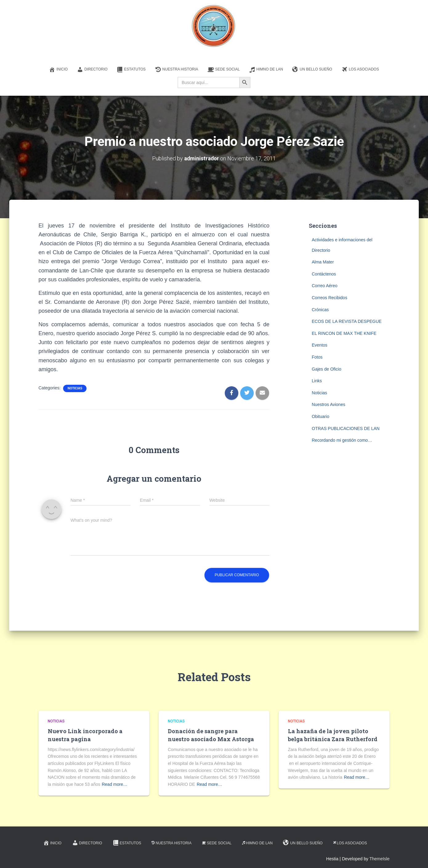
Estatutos (131, 70)
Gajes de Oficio (327, 369)
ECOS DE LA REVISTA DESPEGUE (347, 321)
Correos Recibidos (330, 298)
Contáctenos (324, 274)
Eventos (320, 345)
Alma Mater (323, 262)
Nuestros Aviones (329, 404)
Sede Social (224, 70)
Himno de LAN (266, 70)
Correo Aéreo (325, 286)
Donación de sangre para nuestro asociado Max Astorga (211, 735)
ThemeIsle (380, 859)
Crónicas (320, 310)
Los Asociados (360, 70)
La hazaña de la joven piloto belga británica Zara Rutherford (333, 735)
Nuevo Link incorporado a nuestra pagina (85, 735)
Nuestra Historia (176, 70)
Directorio (92, 70)
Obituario (321, 416)
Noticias (75, 388)
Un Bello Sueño (312, 70)
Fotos (317, 357)
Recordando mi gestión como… (342, 440)
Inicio (58, 70)
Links (317, 381)
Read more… (114, 784)
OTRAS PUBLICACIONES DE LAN (346, 428)
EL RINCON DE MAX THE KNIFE (344, 333)
